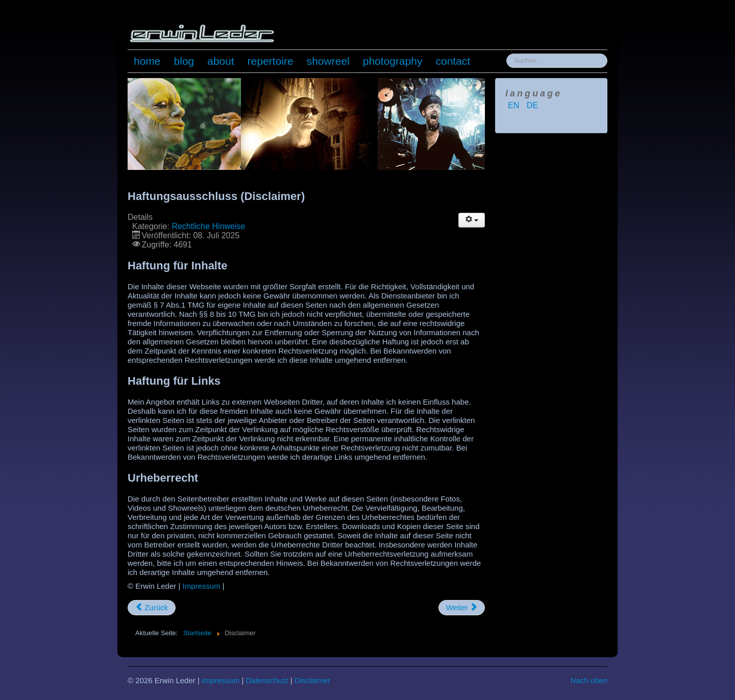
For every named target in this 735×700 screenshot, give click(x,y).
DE (532, 105)
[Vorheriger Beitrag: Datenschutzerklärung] (152, 608)
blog (184, 61)
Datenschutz (267, 680)
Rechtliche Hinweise (208, 226)
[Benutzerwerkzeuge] (472, 220)
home (147, 61)
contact (453, 61)
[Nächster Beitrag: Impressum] (462, 608)
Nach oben (589, 680)
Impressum (202, 586)
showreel (328, 61)
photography (393, 61)
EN (515, 105)
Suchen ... (507, 54)
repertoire (271, 61)
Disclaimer (312, 680)
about (221, 61)
